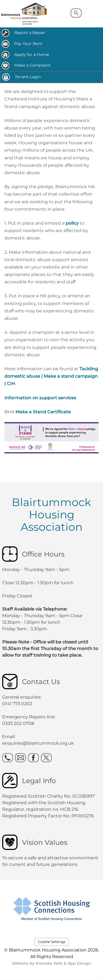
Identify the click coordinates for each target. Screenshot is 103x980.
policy (72, 223)
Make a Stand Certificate (43, 412)
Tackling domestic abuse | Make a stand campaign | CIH (51, 376)
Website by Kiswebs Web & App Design (52, 963)
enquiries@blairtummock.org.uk (39, 743)
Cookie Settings (52, 942)
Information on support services (40, 398)
